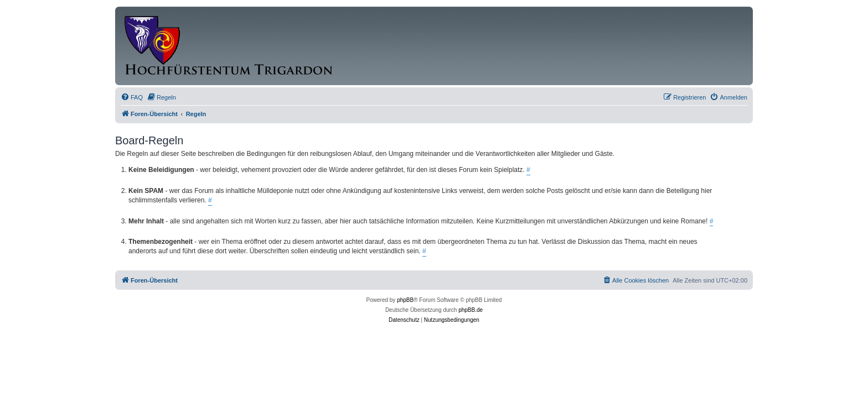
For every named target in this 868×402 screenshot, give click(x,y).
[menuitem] (132, 97)
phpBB (405, 300)
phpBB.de (471, 310)
